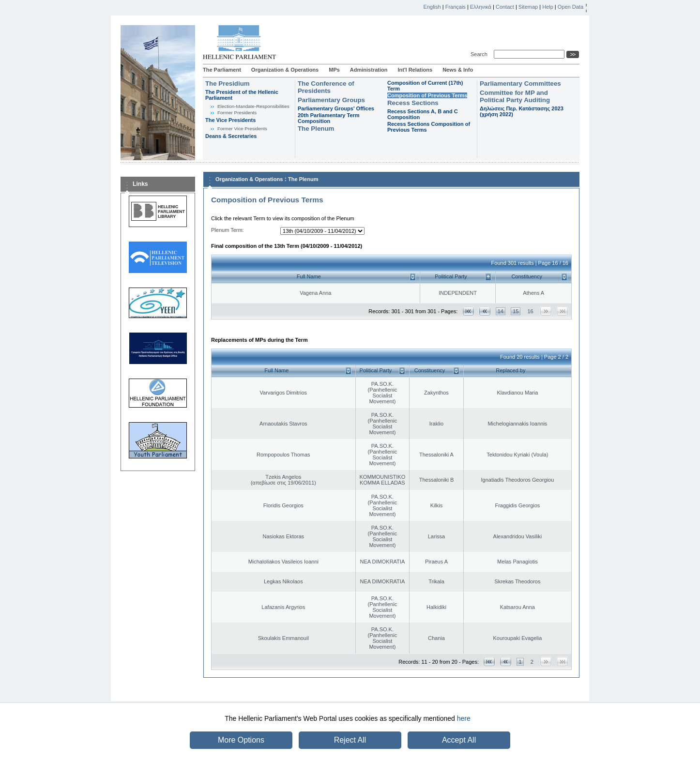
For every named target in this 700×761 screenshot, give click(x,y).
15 (516, 311)
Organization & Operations (285, 70)
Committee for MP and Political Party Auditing (515, 96)
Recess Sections (413, 103)
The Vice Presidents (230, 120)
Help (548, 7)
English (432, 7)
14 (501, 311)
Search (480, 54)
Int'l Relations (415, 70)
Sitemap (528, 7)
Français (456, 7)
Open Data (571, 7)
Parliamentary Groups (331, 100)
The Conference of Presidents (326, 87)
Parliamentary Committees (520, 84)
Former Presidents (237, 113)
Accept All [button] (459, 740)
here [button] (464, 718)
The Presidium (228, 84)
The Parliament (222, 70)
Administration (369, 70)
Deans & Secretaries (231, 136)
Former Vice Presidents (242, 129)
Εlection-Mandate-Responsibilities (253, 106)
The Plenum (316, 129)
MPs (334, 70)
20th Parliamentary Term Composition (329, 118)
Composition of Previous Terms (427, 95)
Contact (505, 7)
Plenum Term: (228, 230)
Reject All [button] (350, 740)
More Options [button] (241, 740)
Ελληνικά (481, 7)
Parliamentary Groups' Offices (336, 108)
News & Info (458, 70)
